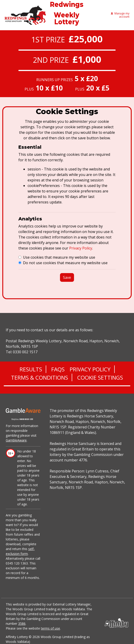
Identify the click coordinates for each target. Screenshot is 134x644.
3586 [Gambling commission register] (22, 623)
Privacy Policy (81, 248)
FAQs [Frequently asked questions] (58, 369)
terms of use (50, 628)
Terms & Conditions (40, 377)
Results (31, 369)
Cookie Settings (100, 377)
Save (67, 277)
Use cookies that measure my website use (59, 257)
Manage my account (120, 15)
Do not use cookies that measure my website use (65, 263)
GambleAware (16, 440)
